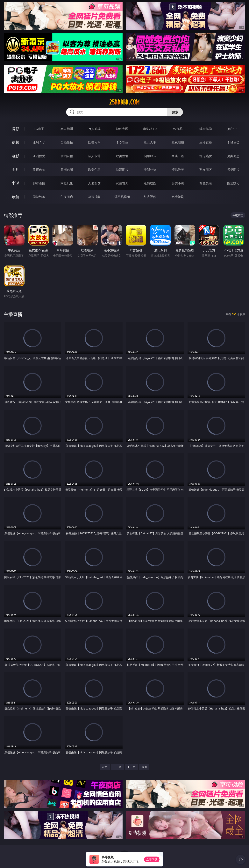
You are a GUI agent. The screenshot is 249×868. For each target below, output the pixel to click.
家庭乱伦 (67, 183)
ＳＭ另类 (233, 142)
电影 (15, 156)
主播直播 (206, 142)
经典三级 (178, 156)
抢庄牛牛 (233, 129)
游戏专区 (122, 129)
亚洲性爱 (39, 156)
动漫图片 (122, 170)
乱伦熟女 (206, 156)
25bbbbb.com (124, 102)
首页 (105, 767)
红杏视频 (150, 197)
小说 (15, 183)
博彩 (15, 129)
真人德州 (67, 129)
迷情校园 (150, 183)
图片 (15, 169)
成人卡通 (94, 156)
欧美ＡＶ (94, 142)
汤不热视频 (122, 197)
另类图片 (233, 170)
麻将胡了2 (150, 129)
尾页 (144, 767)
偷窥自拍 (39, 170)
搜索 (175, 112)
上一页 (118, 767)
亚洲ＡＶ (39, 142)
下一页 (131, 767)
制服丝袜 (150, 156)
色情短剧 (178, 197)
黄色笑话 (206, 183)
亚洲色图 (67, 170)
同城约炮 (39, 197)
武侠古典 (122, 183)
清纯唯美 (178, 170)
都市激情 (39, 183)
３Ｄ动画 (122, 142)
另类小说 (178, 183)
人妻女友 (94, 183)
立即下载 (152, 859)
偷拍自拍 (67, 156)
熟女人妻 (150, 142)
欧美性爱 (122, 156)
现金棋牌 (206, 129)
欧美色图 (94, 170)
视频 (15, 142)
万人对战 (94, 129)
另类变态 (233, 156)
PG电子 (39, 129)
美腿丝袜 (150, 170)
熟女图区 (206, 170)
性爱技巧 (233, 183)
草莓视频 (94, 197)
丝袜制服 (178, 142)
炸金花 (178, 129)
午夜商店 (67, 197)
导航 (15, 197)
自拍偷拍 (67, 142)
